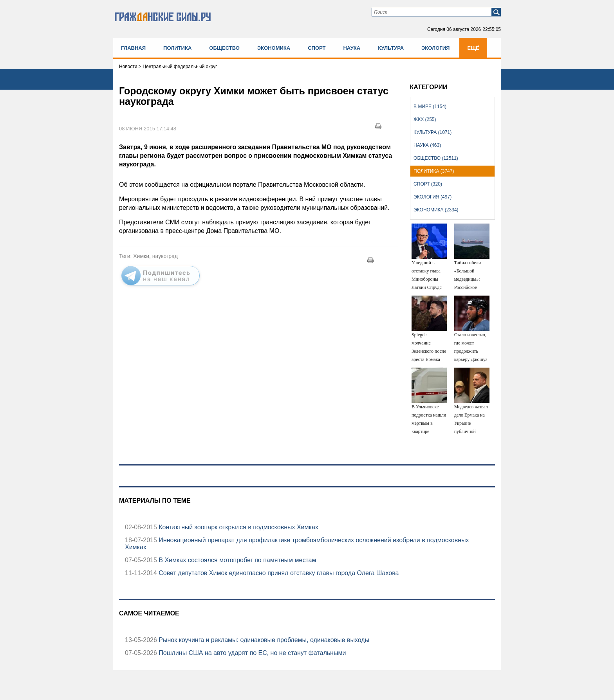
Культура (391, 48)
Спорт (317, 48)
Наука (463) (427, 145)
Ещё (473, 48)
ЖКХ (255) (425, 119)
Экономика (274, 48)
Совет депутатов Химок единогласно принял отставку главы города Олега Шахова (278, 573)
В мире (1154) (430, 106)
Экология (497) (433, 197)
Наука (352, 48)
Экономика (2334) (436, 210)
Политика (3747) (434, 171)
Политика (177, 48)
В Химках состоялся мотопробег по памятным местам (237, 560)
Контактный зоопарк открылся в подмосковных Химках (238, 527)
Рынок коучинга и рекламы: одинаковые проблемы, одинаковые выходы (263, 640)
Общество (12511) (436, 158)
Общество (224, 48)
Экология (435, 48)
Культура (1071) (433, 132)
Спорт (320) (428, 184)
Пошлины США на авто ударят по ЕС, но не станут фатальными (252, 653)
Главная (133, 48)
